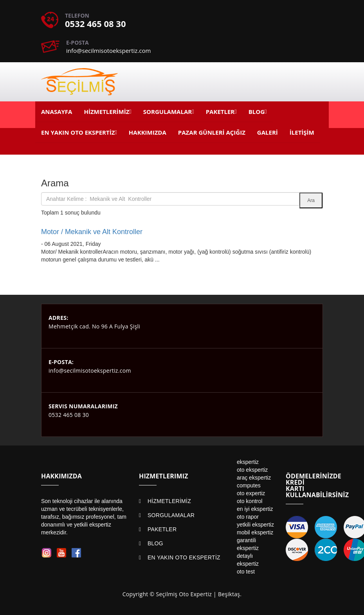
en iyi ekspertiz (255, 509)
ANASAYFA (57, 112)
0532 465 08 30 (96, 23)
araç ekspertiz (254, 478)
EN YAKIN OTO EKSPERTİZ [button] (78, 132)
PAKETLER (162, 529)
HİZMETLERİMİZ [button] (106, 112)
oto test (246, 572)
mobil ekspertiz (255, 532)
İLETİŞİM (302, 132)
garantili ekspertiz (248, 544)
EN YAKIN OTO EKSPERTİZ (184, 557)
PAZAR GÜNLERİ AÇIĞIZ (212, 132)
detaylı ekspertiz (248, 560)
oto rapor (248, 517)
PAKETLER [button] (220, 112)
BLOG (155, 543)
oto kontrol (250, 501)
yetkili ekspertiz (255, 525)
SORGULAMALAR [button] (168, 112)
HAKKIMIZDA (148, 132)
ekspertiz (248, 462)
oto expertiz (251, 493)
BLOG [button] (257, 112)
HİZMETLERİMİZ (169, 501)
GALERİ (268, 132)
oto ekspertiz (252, 470)
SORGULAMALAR (171, 515)
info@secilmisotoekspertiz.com (108, 50)
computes (249, 485)
